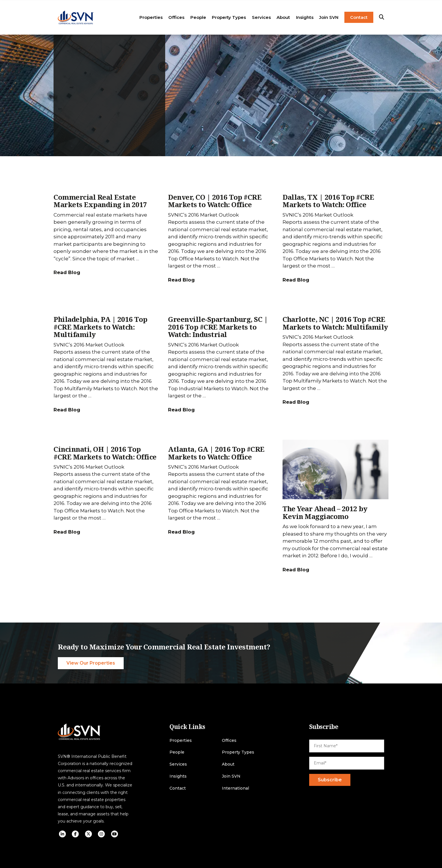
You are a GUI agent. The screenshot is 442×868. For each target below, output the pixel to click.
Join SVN (329, 17)
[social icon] (62, 834)
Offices (176, 17)
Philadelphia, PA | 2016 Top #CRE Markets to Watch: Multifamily (100, 327)
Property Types (229, 17)
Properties (151, 17)
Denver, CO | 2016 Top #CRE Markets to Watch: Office (215, 201)
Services (261, 17)
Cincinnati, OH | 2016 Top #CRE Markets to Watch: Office (105, 453)
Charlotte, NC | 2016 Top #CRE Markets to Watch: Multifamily (335, 323)
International (235, 788)
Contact (359, 17)
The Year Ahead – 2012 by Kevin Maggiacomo (325, 512)
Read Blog (67, 272)
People (198, 17)
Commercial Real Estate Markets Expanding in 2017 (100, 201)
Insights (305, 17)
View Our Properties (91, 663)
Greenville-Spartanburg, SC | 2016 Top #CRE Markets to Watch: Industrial (218, 327)
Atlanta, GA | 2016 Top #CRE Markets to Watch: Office (216, 453)
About (283, 17)
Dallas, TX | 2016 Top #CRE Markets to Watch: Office (328, 201)
